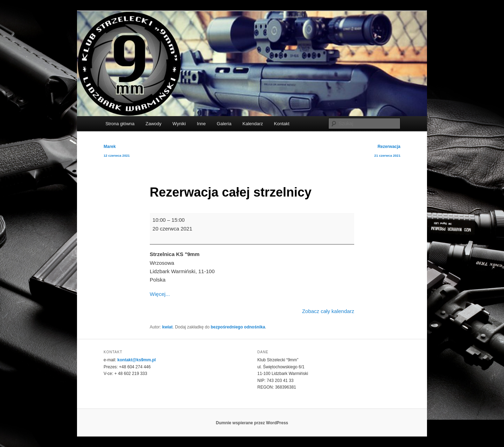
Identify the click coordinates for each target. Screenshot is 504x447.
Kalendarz (253, 124)
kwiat (167, 327)
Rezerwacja (387, 152)
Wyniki (179, 124)
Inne (201, 124)
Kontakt (282, 124)
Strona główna (120, 124)
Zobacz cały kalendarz (328, 311)
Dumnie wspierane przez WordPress (252, 423)
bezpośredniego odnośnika (238, 327)
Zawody (154, 124)
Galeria (224, 124)
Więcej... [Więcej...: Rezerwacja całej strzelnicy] (160, 294)
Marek (117, 152)
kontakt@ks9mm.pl (136, 360)
